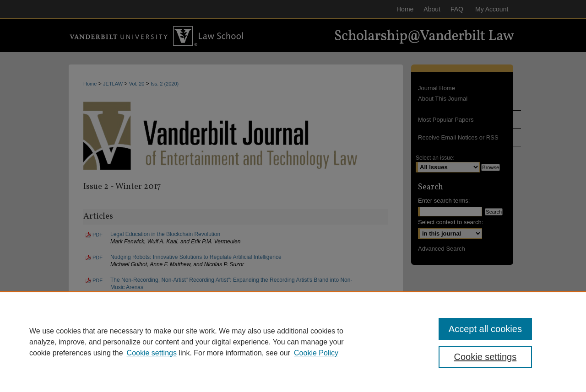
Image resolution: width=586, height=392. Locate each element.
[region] (293, 342)
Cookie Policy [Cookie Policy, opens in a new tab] (316, 353)
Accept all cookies (485, 329)
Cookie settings (152, 353)
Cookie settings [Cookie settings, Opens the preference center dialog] (486, 357)
